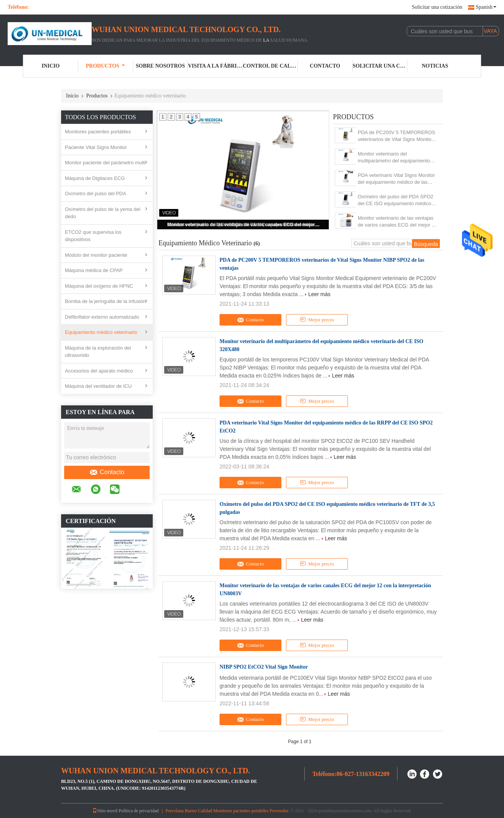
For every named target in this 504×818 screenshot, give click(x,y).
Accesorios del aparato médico (99, 371)
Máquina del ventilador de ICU (98, 386)
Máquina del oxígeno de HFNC (99, 286)
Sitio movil (105, 811)
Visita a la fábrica (215, 66)
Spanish (486, 7)
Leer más (319, 294)
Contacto (325, 66)
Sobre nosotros (160, 66)
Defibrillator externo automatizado (102, 317)
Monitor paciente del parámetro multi (105, 163)
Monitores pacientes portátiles (98, 132)
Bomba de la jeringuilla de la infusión (105, 301)
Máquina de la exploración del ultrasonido (98, 352)
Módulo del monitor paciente (96, 255)
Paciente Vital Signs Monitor (96, 147)
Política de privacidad (139, 811)
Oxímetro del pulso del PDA (95, 194)
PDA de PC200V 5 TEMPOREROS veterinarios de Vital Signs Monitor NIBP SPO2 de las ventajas (397, 136)
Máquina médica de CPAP (94, 270)
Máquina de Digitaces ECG (95, 178)
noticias (435, 66)
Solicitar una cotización (437, 7)
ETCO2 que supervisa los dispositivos (93, 236)
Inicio (51, 66)
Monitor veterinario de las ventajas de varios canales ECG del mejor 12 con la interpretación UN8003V (244, 225)
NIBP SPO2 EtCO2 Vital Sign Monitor (264, 667)
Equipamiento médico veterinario (101, 332)
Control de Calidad (270, 66)
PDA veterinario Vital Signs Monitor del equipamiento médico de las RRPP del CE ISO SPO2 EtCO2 (396, 179)
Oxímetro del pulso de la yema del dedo (103, 213)
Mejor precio (317, 320)
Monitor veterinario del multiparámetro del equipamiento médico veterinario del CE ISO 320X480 (394, 158)
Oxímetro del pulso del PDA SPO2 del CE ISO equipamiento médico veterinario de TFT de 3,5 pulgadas (396, 200)
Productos (106, 66)
